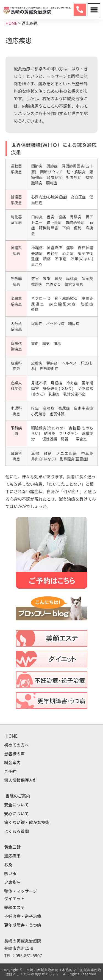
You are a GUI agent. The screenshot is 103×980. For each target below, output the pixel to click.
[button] (94, 10)
